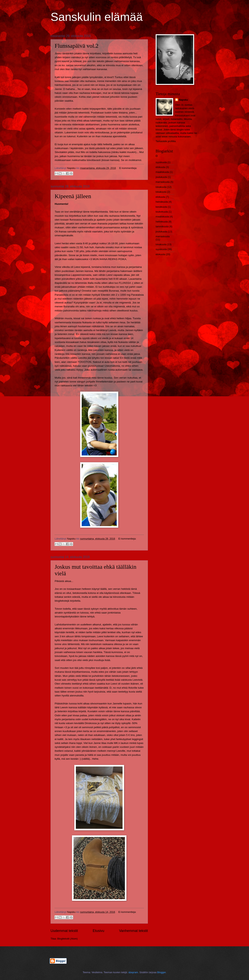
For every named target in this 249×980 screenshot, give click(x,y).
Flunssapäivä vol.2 (77, 46)
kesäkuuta (161, 207)
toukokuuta (162, 212)
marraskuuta (163, 182)
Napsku (184, 100)
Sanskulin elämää (97, 17)
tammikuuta (162, 226)
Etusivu (99, 931)
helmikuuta (162, 222)
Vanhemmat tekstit (133, 931)
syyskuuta (161, 162)
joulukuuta (161, 177)
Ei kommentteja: (128, 168)
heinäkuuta (162, 202)
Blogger (161, 972)
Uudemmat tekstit (64, 931)
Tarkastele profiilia (166, 141)
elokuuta (160, 167)
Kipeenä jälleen (73, 196)
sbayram (133, 972)
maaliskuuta (162, 172)
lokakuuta (161, 187)
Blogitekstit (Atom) (68, 939)
